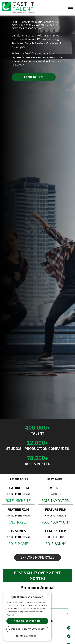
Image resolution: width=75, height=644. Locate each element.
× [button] (48, 595)
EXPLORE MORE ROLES (37, 557)
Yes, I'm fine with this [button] (27, 621)
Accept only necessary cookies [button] (27, 629)
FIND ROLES (34, 77)
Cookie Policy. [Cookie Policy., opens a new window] (13, 615)
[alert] (27, 616)
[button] (27, 636)
